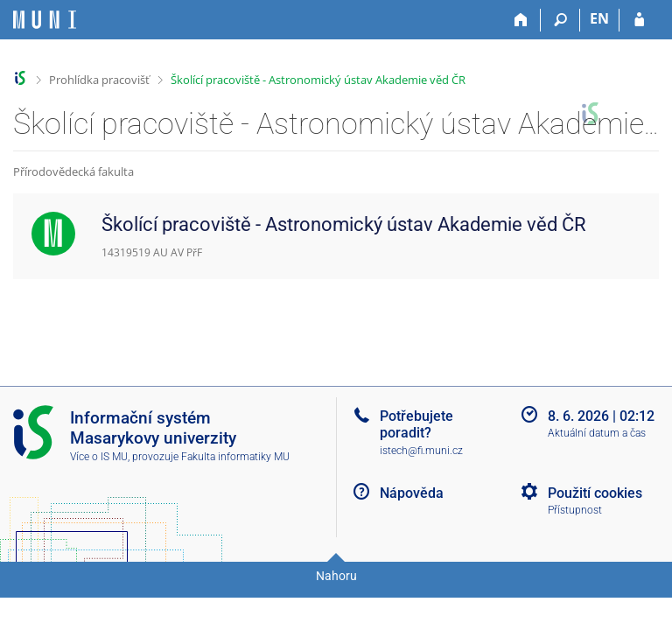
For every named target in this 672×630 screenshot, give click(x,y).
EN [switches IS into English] (599, 18)
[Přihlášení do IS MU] (639, 20)
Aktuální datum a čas (597, 433)
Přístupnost (575, 510)
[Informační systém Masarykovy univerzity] (45, 20)
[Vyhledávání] (560, 20)
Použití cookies (595, 493)
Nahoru (336, 576)
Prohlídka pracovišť (99, 80)
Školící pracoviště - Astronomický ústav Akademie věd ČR (318, 80)
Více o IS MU (99, 457)
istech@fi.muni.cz (421, 451)
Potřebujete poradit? (416, 424)
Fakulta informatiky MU (235, 457)
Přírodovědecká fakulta (73, 171)
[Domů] (521, 20)
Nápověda (412, 493)
